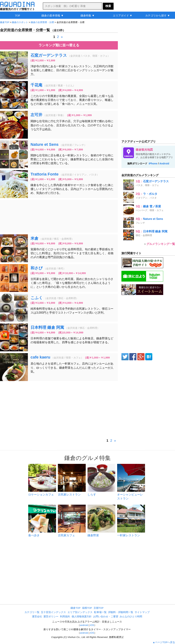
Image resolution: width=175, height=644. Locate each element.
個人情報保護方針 (82, 617)
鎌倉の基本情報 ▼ (52, 15)
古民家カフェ (66, 535)
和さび (37, 268)
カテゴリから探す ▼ (158, 15)
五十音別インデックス (53, 612)
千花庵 (36, 85)
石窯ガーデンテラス (49, 55)
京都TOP (99, 608)
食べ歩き (34, 535)
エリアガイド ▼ (123, 15)
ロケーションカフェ (41, 495)
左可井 (36, 115)
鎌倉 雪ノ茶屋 (152, 206)
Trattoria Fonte (45, 174)
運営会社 (37, 617)
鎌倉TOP (76, 608)
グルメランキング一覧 (161, 244)
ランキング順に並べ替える (59, 45)
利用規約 (65, 617)
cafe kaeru (40, 357)
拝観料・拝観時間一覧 (121, 612)
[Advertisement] (59, 216)
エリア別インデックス (80, 612)
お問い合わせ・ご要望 (106, 617)
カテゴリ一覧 (32, 612)
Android (164, 164)
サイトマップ (142, 612)
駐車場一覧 (100, 612)
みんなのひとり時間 (131, 617)
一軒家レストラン (129, 535)
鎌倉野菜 (93, 535)
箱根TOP (87, 608)
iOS (92, 625)
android (84, 625)
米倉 (34, 238)
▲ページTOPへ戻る (164, 642)
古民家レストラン (69, 495)
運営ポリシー (51, 617)
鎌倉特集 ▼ (88, 15)
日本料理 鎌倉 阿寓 (47, 327)
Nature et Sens (45, 144)
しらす (92, 495)
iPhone (153, 164)
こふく (37, 298)
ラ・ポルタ (150, 194)
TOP (17, 15)
